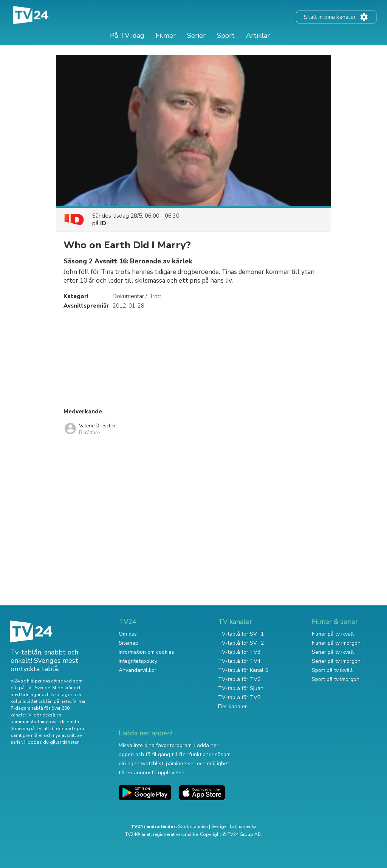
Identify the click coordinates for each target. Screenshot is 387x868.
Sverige (219, 826)
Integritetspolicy (138, 661)
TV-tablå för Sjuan (241, 688)
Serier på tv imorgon (336, 661)
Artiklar (258, 36)
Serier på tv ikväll (333, 652)
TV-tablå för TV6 (239, 679)
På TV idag (127, 36)
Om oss (128, 634)
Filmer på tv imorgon (336, 643)
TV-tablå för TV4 (239, 661)
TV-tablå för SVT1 (241, 634)
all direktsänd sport (65, 729)
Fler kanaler (232, 706)
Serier (196, 36)
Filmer (166, 36)
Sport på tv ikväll (332, 670)
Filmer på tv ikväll (333, 634)
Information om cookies (146, 652)
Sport (226, 36)
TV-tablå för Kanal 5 (243, 670)
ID (103, 223)
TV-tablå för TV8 (239, 697)
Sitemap (128, 643)
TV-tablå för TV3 (239, 652)
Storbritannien (193, 826)
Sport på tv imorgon (336, 679)
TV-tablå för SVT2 (241, 643)
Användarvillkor (138, 670)
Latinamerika (243, 826)
